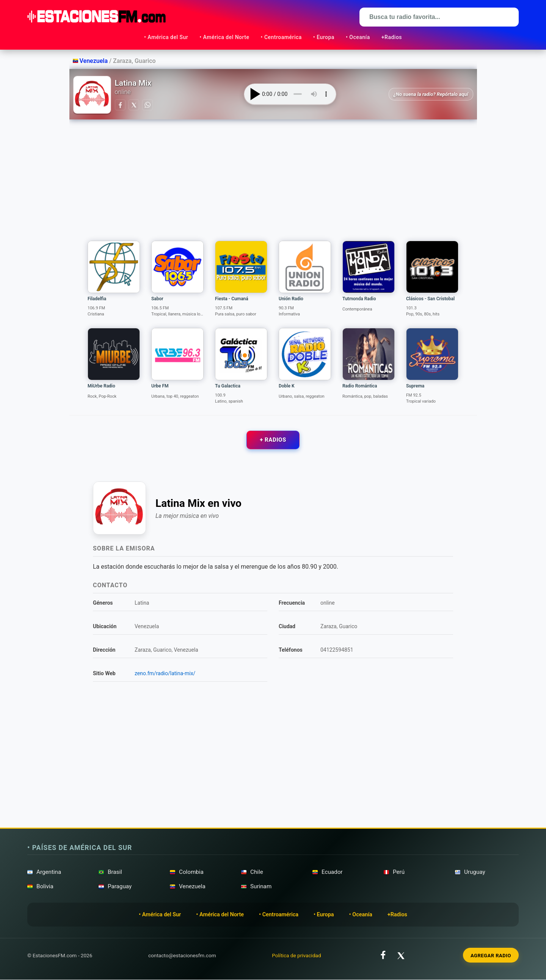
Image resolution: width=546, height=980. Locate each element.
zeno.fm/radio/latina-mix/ (165, 674)
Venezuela (91, 61)
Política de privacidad (296, 955)
